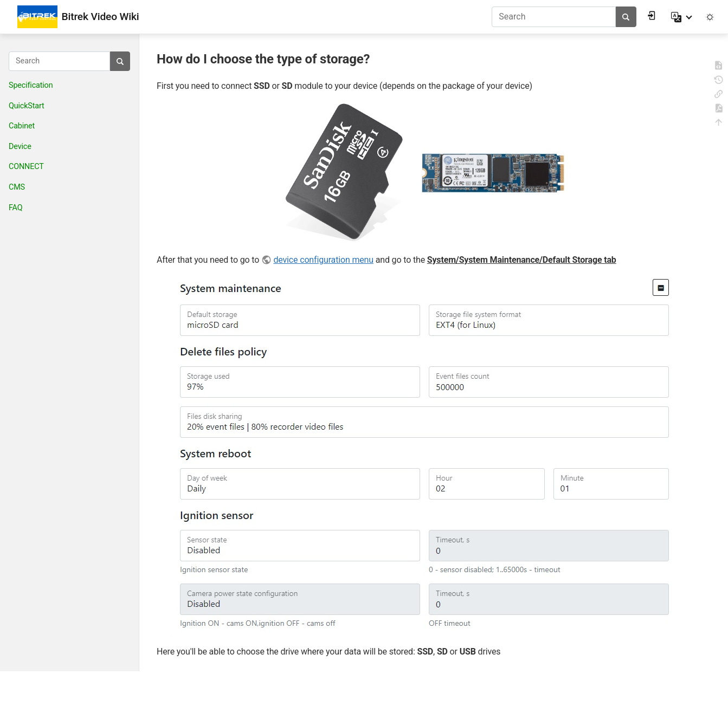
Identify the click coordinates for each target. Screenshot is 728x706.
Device (20, 147)
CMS (17, 187)
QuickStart (27, 106)
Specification (31, 85)
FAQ (16, 208)
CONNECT (26, 167)
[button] (682, 17)
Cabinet (22, 126)
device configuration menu (323, 260)
